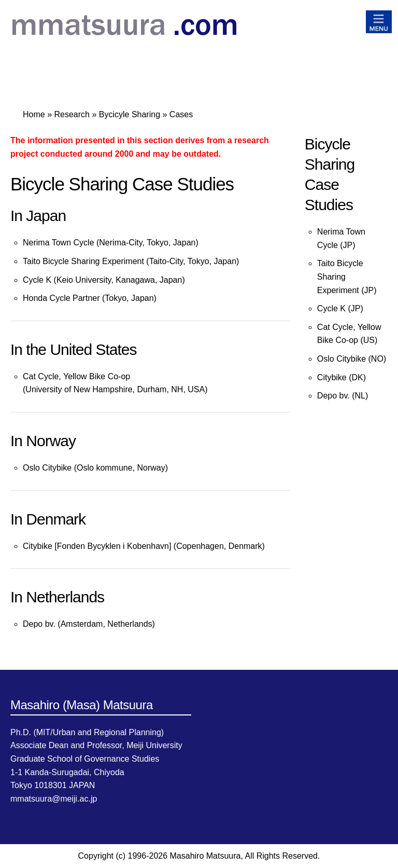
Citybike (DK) (342, 377)
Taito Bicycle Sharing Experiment (83, 261)
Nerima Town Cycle (59, 243)
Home (34, 114)
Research (72, 114)
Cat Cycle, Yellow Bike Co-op (76, 376)
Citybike (38, 546)
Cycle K (37, 280)
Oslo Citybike (48, 468)
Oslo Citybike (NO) (352, 359)
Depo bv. (39, 624)
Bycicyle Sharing (130, 114)
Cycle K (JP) (340, 308)
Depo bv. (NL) (343, 396)
